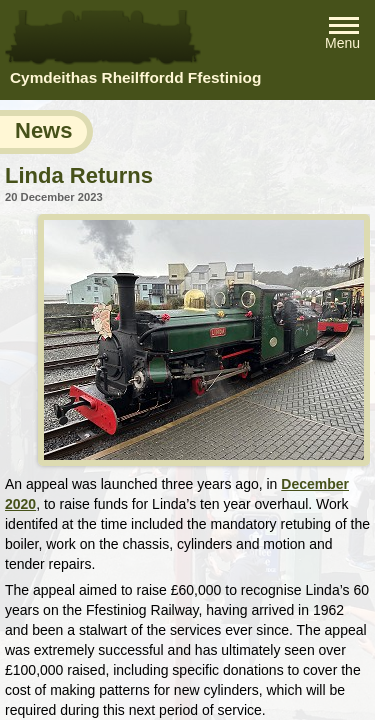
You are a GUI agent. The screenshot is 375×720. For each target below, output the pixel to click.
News (43, 130)
